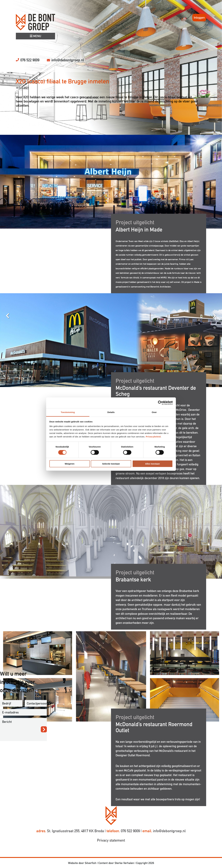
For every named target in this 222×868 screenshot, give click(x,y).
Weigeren (70, 464)
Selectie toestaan (111, 464)
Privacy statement (111, 840)
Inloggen (199, 18)
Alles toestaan (153, 464)
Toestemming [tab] (68, 412)
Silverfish (91, 863)
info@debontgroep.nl (68, 60)
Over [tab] (154, 412)
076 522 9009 (30, 60)
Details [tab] (111, 412)
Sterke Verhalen (124, 863)
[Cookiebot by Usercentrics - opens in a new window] (160, 403)
